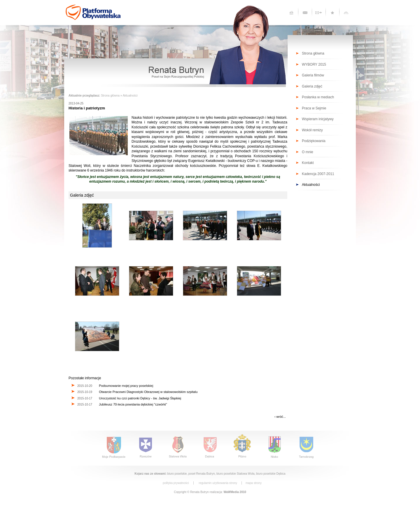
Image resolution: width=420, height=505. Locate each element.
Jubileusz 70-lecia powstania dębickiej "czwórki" (133, 404)
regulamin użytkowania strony (218, 483)
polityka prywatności (176, 483)
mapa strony (254, 483)
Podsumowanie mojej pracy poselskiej (126, 386)
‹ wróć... (280, 417)
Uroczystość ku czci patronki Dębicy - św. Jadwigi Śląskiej (140, 398)
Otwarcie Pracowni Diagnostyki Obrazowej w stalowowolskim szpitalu (148, 392)
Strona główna (110, 96)
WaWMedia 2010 (235, 492)
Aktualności (130, 96)
